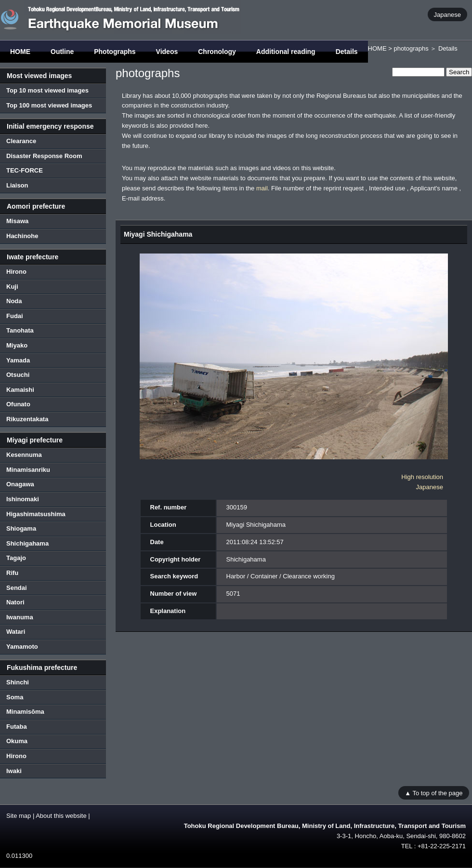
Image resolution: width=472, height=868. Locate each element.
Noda (14, 301)
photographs (411, 48)
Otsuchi (18, 375)
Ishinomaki (23, 499)
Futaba (17, 727)
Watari (16, 632)
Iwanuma (20, 617)
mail (262, 188)
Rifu (12, 573)
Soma (15, 697)
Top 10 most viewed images (47, 90)
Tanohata (20, 330)
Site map (19, 816)
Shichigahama (27, 543)
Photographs (115, 52)
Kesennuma (24, 455)
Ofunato (18, 404)
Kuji (12, 287)
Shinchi (18, 682)
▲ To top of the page (433, 793)
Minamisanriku (28, 470)
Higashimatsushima (36, 514)
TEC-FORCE (25, 170)
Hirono (16, 272)
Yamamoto (22, 647)
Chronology (217, 52)
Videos (167, 52)
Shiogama (21, 528)
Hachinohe (22, 236)
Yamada (18, 360)
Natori (15, 602)
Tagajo (16, 558)
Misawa (17, 221)
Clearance (21, 141)
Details (347, 52)
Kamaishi (20, 390)
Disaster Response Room (44, 156)
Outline (62, 52)
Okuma (17, 741)
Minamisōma (25, 712)
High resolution (422, 477)
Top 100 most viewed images (49, 105)
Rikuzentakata (27, 419)
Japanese (447, 14)
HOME (20, 52)
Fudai (15, 316)
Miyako (17, 345)
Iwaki (14, 771)
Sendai (17, 588)
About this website (61, 816)
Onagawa (20, 484)
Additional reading (286, 52)
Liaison (17, 185)
